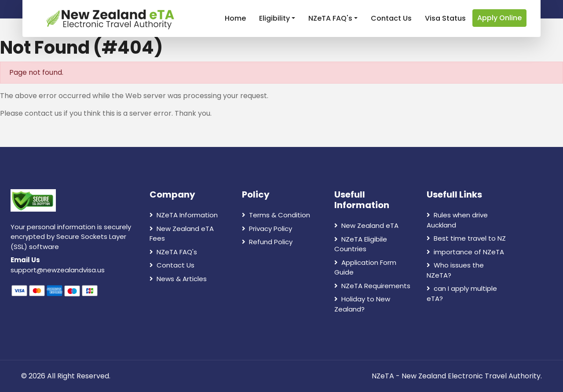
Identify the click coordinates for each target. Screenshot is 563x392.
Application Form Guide (365, 267)
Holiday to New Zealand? (362, 304)
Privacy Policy (267, 229)
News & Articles (178, 279)
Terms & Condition (276, 215)
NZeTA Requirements (372, 286)
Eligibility (274, 18)
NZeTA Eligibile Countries (361, 244)
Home (235, 18)
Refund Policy (267, 242)
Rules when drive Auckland (457, 220)
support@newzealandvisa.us (58, 270)
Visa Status (445, 18)
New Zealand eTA (366, 225)
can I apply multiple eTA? (462, 293)
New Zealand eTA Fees (182, 234)
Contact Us (391, 18)
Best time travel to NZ (466, 238)
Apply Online (499, 18)
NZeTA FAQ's (330, 18)
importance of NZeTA (465, 252)
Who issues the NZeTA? (455, 270)
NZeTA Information (184, 215)
